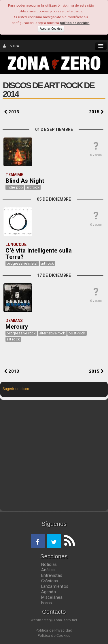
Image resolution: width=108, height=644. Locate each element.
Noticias (49, 564)
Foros (47, 603)
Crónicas (50, 581)
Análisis (49, 570)
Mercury (17, 327)
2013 (12, 112)
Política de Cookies (54, 635)
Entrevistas (52, 575)
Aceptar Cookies (51, 29)
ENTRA (11, 46)
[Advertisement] (54, 455)
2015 (96, 112)
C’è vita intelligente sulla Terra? (39, 254)
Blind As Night (25, 181)
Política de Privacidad (54, 630)
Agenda (49, 592)
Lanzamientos (55, 586)
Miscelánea (52, 597)
